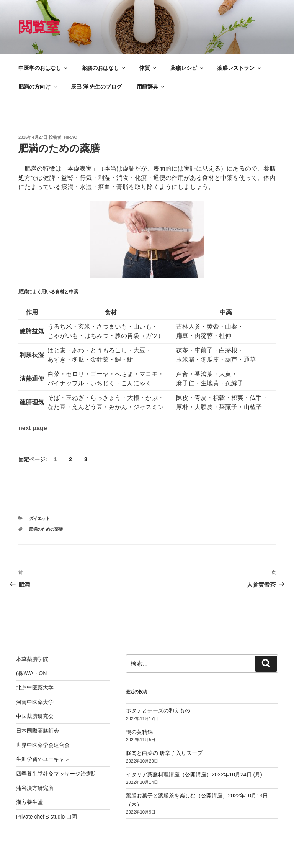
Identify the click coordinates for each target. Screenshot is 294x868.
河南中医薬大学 (35, 702)
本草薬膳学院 (32, 659)
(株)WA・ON (31, 673)
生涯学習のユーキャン (43, 759)
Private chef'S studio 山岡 (47, 817)
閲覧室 (39, 27)
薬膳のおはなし (104, 68)
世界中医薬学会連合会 (43, 745)
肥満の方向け (38, 87)
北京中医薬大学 (35, 687)
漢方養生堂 (29, 802)
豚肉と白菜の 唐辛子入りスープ (164, 753)
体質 (148, 68)
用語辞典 (151, 87)
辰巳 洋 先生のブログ (96, 87)
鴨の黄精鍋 (139, 732)
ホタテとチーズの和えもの (158, 710)
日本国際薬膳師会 (38, 731)
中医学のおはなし (43, 68)
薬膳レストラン (239, 68)
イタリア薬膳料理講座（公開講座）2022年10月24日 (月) (194, 774)
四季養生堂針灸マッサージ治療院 (56, 774)
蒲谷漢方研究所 (35, 788)
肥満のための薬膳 (46, 529)
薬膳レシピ (187, 68)
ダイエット (40, 518)
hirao (71, 137)
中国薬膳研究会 (35, 716)
